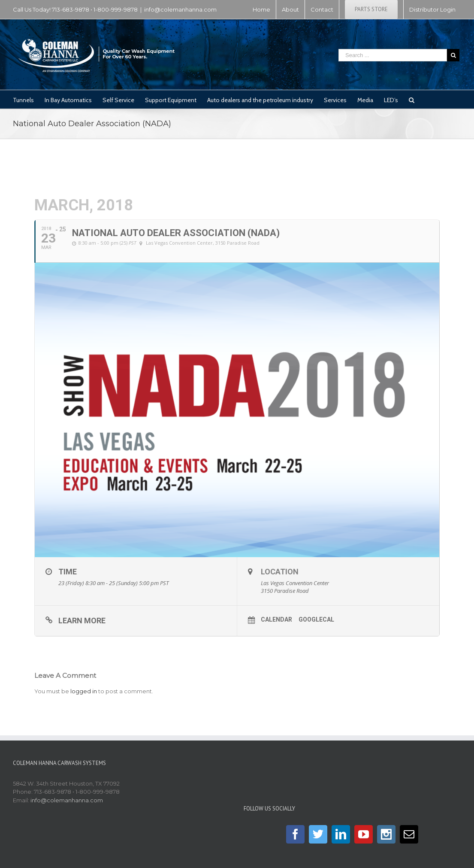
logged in (84, 691)
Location (280, 572)
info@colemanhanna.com (180, 9)
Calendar (276, 619)
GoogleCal (316, 619)
